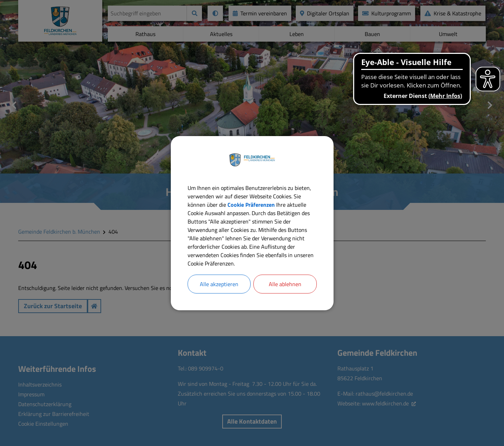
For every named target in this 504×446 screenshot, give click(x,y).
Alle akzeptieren (219, 284)
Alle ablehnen (285, 284)
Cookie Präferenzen (251, 205)
